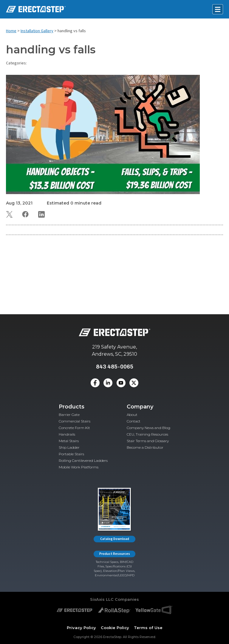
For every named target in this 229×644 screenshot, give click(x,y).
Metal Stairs (69, 441)
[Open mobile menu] (218, 9)
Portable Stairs (71, 454)
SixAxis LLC (102, 599)
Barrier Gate (69, 415)
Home (11, 31)
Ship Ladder (69, 447)
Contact (134, 421)
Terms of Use (148, 628)
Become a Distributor (145, 447)
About (132, 415)
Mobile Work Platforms (79, 467)
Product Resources (115, 554)
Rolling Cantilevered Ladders (83, 460)
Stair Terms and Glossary (148, 441)
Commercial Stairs (75, 421)
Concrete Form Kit (74, 428)
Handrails (67, 434)
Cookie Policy (115, 628)
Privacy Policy (81, 628)
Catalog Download (115, 539)
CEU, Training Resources (147, 434)
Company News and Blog (148, 428)
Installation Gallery (37, 31)
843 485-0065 (115, 367)
